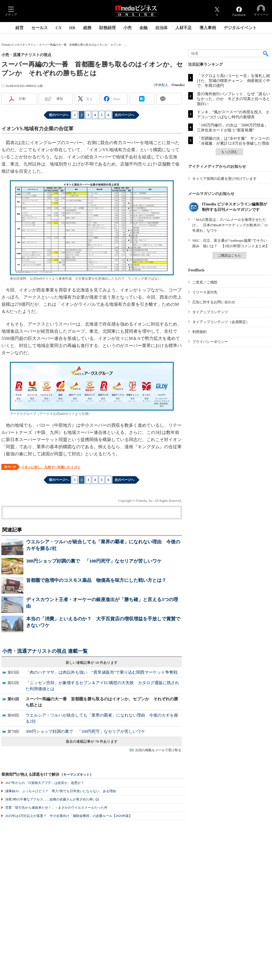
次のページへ (124, 115)
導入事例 (208, 28)
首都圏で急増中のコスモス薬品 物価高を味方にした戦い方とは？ (96, 580)
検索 (266, 53)
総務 (87, 28)
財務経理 (107, 28)
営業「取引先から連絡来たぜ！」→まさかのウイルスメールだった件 (56, 808)
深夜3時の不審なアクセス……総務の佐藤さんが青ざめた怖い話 (52, 799)
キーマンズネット (76, 775)
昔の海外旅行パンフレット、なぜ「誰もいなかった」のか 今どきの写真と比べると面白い (234, 99)
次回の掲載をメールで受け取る (158, 750)
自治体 (161, 28)
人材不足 (184, 28)
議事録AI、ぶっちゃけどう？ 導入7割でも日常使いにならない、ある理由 (61, 791)
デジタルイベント (240, 28)
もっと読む (229, 152)
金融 (143, 28)
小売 (127, 28)
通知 (60, 99)
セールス (40, 28)
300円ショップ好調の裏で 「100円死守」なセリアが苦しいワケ (94, 561)
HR (72, 28)
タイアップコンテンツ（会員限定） (221, 322)
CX (59, 28)
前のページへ (59, 115)
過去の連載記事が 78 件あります (92, 741)
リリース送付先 (205, 292)
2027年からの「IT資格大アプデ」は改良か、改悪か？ (45, 783)
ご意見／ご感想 (205, 282)
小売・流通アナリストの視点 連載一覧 (45, 651)
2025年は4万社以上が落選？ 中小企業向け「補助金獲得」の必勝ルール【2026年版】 (69, 816)
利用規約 (199, 332)
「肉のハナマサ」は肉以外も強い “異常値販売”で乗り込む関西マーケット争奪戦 (102, 672)
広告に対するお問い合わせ (214, 302)
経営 (20, 28)
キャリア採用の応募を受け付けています (224, 179)
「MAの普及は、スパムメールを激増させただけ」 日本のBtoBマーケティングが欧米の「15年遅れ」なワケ (230, 225)
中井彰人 (162, 85)
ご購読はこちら (229, 255)
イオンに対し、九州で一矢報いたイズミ (51, 467)
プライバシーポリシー (210, 342)
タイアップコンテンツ (210, 312)
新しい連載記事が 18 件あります (92, 663)
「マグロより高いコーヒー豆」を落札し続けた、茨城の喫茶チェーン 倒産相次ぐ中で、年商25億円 (234, 81)
